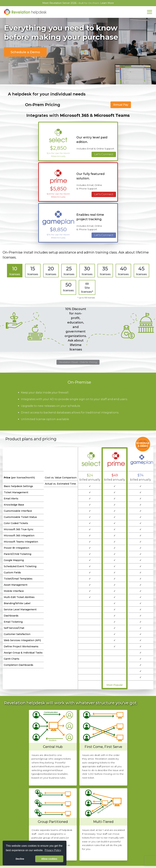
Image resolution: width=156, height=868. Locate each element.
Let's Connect (104, 154)
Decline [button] (20, 859)
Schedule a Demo (25, 52)
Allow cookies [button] (49, 859)
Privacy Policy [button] (53, 850)
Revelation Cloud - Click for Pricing (78, 362)
